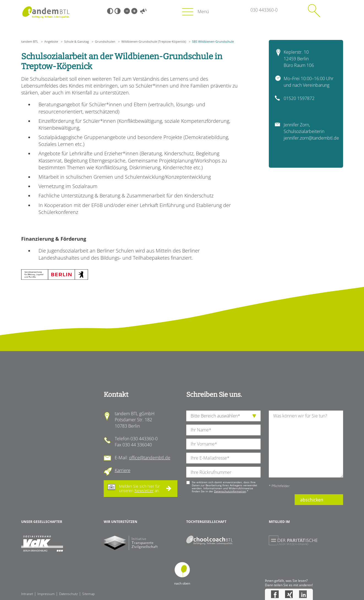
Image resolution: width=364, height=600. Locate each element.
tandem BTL (30, 41)
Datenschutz (69, 594)
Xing (289, 594)
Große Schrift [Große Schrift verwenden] (134, 11)
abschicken (312, 500)
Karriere (123, 470)
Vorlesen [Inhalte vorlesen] (144, 11)
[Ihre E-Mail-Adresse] (223, 458)
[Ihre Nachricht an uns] (306, 444)
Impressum (46, 594)
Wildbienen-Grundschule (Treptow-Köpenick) (154, 41)
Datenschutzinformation (230, 491)
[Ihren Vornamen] (223, 444)
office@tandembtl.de (150, 458)
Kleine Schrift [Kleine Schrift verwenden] (127, 11)
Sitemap (88, 594)
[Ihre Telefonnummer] (223, 472)
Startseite (46, 12)
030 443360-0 (264, 10)
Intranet (27, 594)
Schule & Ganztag (76, 41)
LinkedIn (303, 594)
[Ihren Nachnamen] (223, 430)
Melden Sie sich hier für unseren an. (139, 488)
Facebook (275, 594)
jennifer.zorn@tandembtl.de (311, 138)
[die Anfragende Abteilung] (223, 416)
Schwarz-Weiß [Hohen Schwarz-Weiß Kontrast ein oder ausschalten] (110, 11)
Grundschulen (105, 41)
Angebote (51, 41)
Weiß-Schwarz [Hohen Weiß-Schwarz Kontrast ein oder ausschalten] (117, 11)
